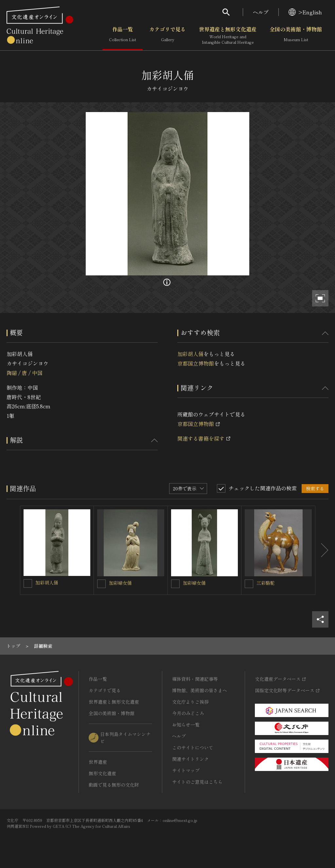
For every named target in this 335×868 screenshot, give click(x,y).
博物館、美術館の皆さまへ (200, 690)
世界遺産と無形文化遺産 (228, 36)
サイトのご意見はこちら (197, 782)
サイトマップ (186, 770)
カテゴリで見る (167, 36)
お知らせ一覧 (186, 725)
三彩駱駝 (266, 583)
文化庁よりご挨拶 (190, 702)
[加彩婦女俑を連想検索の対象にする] (101, 584)
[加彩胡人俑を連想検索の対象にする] (28, 583)
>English (305, 12)
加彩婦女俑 (120, 583)
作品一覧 (123, 36)
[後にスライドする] (322, 550)
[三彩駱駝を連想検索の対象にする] (249, 584)
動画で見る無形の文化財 (114, 785)
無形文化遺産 (102, 773)
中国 (37, 373)
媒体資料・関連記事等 (195, 679)
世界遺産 (98, 762)
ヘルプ (261, 12)
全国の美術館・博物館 (296, 36)
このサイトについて (193, 747)
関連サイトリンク (190, 759)
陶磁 (12, 373)
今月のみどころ (188, 713)
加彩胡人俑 (190, 354)
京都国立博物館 (196, 363)
